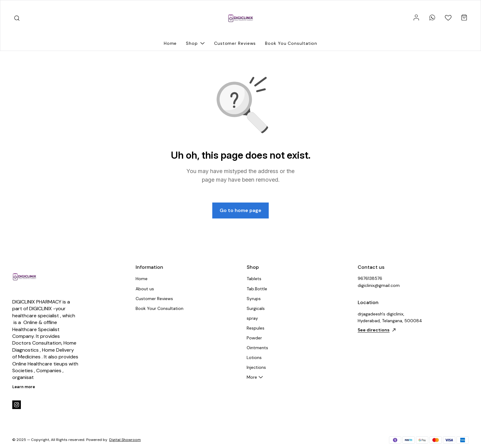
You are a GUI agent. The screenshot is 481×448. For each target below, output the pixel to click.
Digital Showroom (125, 440)
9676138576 (370, 278)
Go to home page (240, 210)
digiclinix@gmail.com (379, 285)
